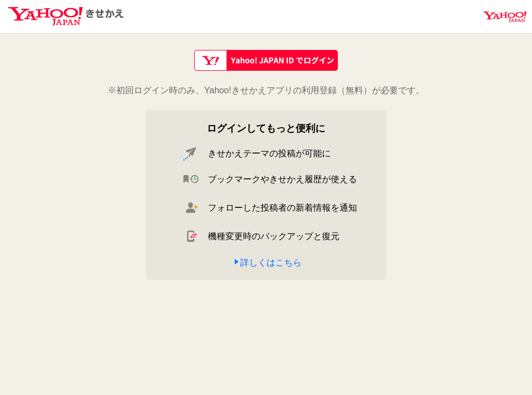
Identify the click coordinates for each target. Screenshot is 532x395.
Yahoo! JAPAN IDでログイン (266, 60)
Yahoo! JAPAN (505, 17)
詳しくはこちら (271, 263)
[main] (266, 166)
